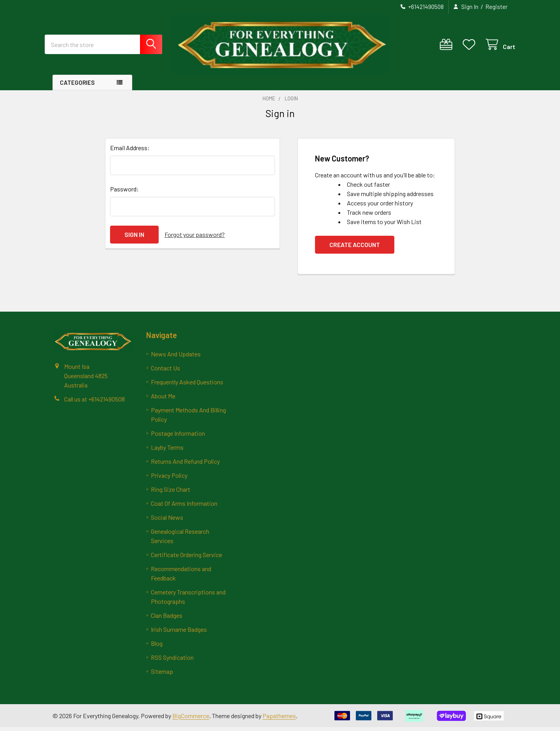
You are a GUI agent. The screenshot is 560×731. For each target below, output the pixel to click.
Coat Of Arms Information (184, 507)
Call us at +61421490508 (94, 402)
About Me (163, 400)
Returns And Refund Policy (185, 465)
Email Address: (130, 152)
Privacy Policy (169, 479)
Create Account (355, 248)
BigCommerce (191, 719)
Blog (157, 647)
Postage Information (178, 437)
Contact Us (165, 372)
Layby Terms (167, 451)
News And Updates (176, 358)
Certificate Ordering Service (186, 558)
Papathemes (279, 719)
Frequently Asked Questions (187, 386)
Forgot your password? (195, 238)
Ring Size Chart (171, 493)
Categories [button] (77, 86)
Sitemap (162, 675)
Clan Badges (167, 619)
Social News (167, 521)
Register (496, 7)
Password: (124, 193)
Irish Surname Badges (179, 633)
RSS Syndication (172, 661)
